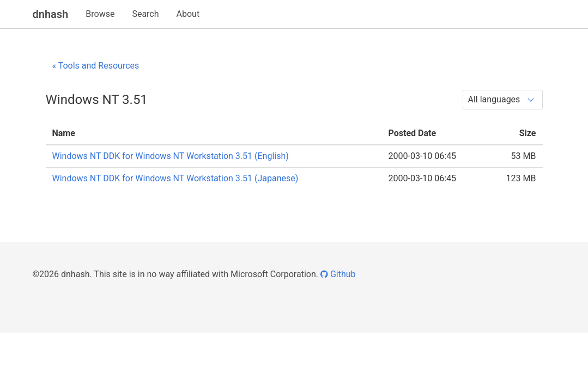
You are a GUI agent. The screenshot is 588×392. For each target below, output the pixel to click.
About (188, 14)
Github (338, 274)
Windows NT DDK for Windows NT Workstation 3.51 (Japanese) (175, 178)
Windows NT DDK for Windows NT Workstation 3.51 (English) (171, 156)
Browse (100, 14)
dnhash (51, 14)
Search (145, 14)
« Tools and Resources (96, 66)
